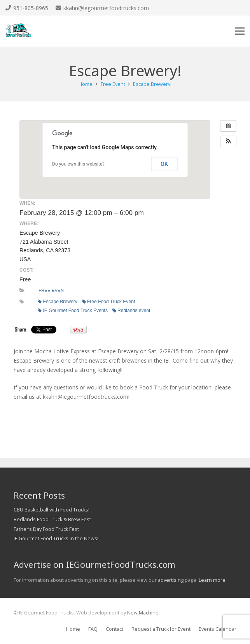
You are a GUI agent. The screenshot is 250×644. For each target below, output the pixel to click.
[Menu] (240, 31)
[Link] (18, 31)
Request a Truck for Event (161, 629)
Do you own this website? (78, 164)
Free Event (52, 290)
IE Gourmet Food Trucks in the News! (56, 538)
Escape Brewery (57, 302)
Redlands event (131, 311)
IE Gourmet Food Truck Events (73, 311)
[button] (228, 141)
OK (164, 164)
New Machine (143, 613)
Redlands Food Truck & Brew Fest (52, 519)
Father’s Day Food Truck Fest (46, 529)
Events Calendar (218, 629)
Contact (115, 629)
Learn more (212, 580)
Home (73, 629)
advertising (171, 580)
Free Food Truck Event (108, 302)
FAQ (93, 629)
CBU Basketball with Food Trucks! (52, 510)
